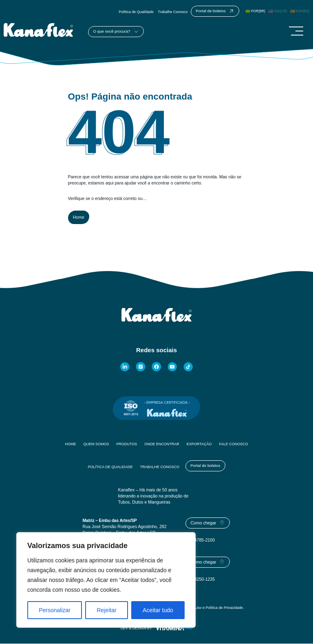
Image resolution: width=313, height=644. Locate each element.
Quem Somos (96, 444)
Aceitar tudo (158, 610)
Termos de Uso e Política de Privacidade (210, 608)
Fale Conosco (234, 444)
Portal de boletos (205, 466)
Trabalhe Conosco (173, 12)
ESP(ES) (300, 11)
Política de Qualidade (136, 12)
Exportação (199, 444)
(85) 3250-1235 (200, 580)
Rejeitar (106, 610)
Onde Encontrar (162, 444)
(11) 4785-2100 (200, 540)
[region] (106, 580)
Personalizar (55, 610)
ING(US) (278, 11)
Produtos (127, 444)
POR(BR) (255, 11)
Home (79, 218)
